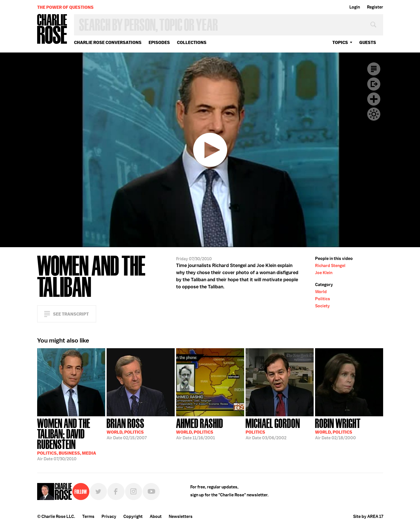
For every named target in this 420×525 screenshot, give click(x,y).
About (156, 516)
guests (368, 42)
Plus (374, 99)
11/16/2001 (200, 429)
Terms (88, 516)
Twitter (98, 492)
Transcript (374, 69)
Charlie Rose (52, 29)
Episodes (159, 42)
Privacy (109, 516)
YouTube (151, 492)
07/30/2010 (71, 439)
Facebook (116, 492)
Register (375, 7)
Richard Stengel (330, 266)
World (321, 292)
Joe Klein (324, 273)
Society (322, 306)
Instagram (134, 492)
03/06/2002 (273, 429)
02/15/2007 (127, 429)
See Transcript (71, 314)
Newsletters (181, 516)
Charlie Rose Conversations (108, 42)
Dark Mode (374, 114)
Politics (323, 299)
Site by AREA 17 (368, 516)
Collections (192, 42)
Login (355, 7)
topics (340, 42)
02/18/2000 (338, 429)
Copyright (133, 516)
